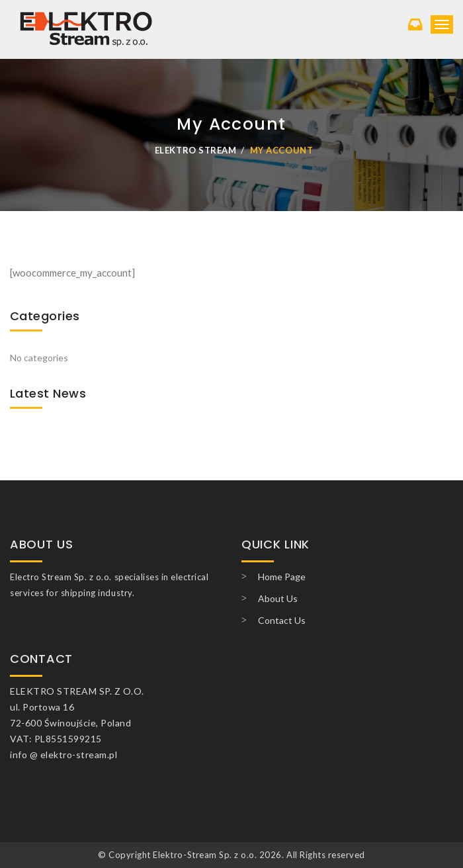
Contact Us (282, 620)
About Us (278, 598)
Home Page (282, 577)
